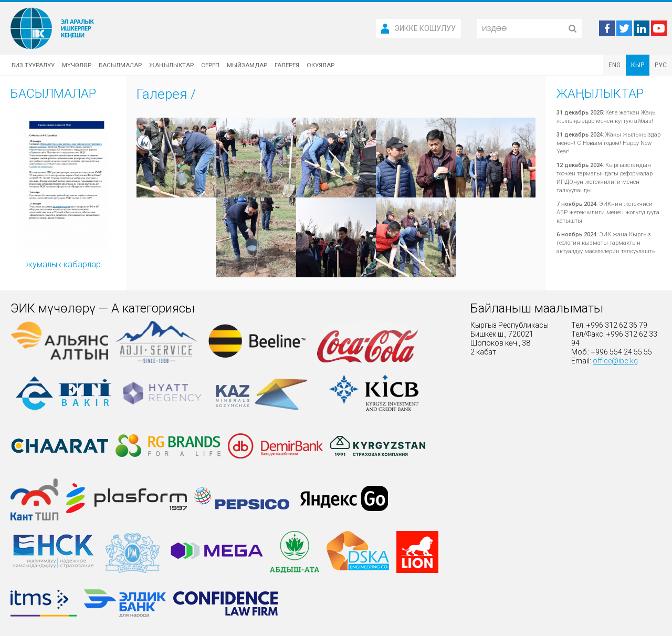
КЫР (638, 65)
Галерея (287, 65)
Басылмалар (120, 65)
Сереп (210, 65)
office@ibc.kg (615, 361)
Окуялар (321, 65)
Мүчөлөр (77, 65)
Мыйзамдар (247, 65)
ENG (615, 65)
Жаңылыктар (171, 65)
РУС (661, 65)
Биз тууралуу (33, 65)
